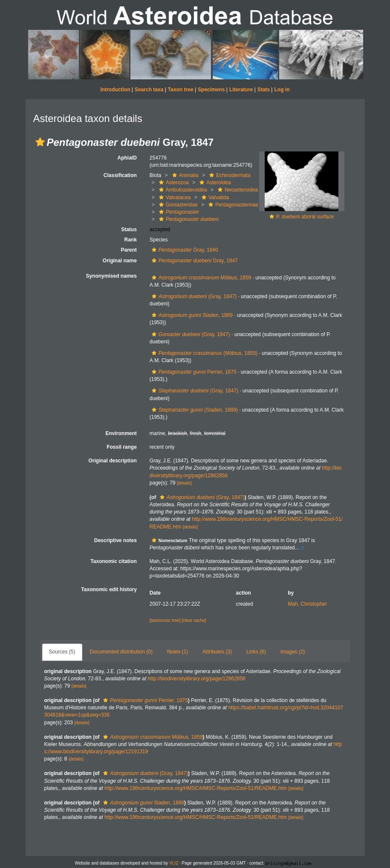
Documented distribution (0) (121, 652)
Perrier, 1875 (193, 372)
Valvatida (214, 197)
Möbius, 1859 (200, 278)
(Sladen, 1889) (194, 410)
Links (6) (256, 652)
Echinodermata (229, 175)
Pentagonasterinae (232, 205)
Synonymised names (111, 276)
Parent (129, 250)
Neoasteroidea (237, 190)
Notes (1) (178, 652)
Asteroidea (214, 183)
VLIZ (174, 863)
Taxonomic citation (113, 561)
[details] (184, 483)
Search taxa (149, 90)
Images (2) (293, 652)
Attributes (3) (217, 652)
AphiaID (127, 158)
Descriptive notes (116, 540)
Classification (120, 175)
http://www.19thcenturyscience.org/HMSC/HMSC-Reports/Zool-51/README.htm (196, 788)
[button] (40, 142)
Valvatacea (174, 197)
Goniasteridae (177, 205)
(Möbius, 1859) (204, 353)
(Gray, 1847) (193, 296)
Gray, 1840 (184, 250)
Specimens (211, 90)
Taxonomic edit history (109, 589)
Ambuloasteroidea (182, 190)
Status (129, 229)
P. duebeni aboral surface (305, 217)
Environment (121, 433)
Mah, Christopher (307, 604)
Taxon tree (181, 90)
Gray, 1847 (194, 261)
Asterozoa (173, 183)
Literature (241, 90)
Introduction (116, 90)
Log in (282, 90)
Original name (120, 261)
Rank (130, 240)
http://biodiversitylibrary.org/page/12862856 (196, 679)
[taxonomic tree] (165, 620)
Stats (264, 90)
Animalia (184, 175)
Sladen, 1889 (191, 315)
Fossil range (122, 447)
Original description (112, 461)
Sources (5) (62, 652)
